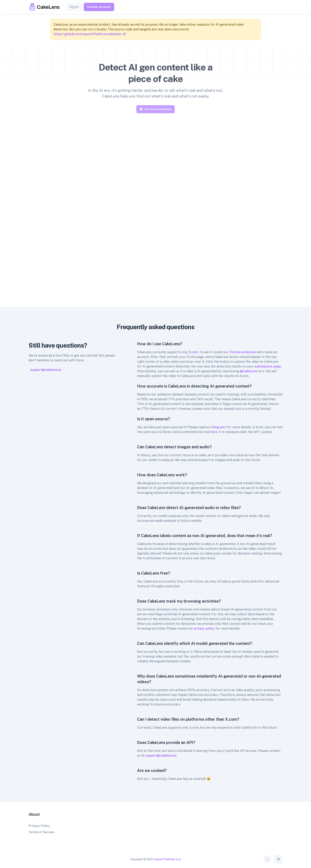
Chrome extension (242, 352)
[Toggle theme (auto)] (267, 859)
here (214, 432)
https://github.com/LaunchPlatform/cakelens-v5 (90, 34)
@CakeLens (249, 371)
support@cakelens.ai (46, 370)
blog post (219, 427)
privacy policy (204, 628)
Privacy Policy (39, 826)
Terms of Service (41, 832)
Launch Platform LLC (167, 859)
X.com (193, 352)
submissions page (268, 366)
